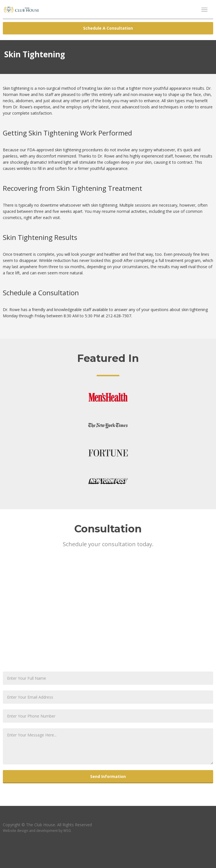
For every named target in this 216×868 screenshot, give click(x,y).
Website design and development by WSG (37, 830)
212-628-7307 (118, 316)
